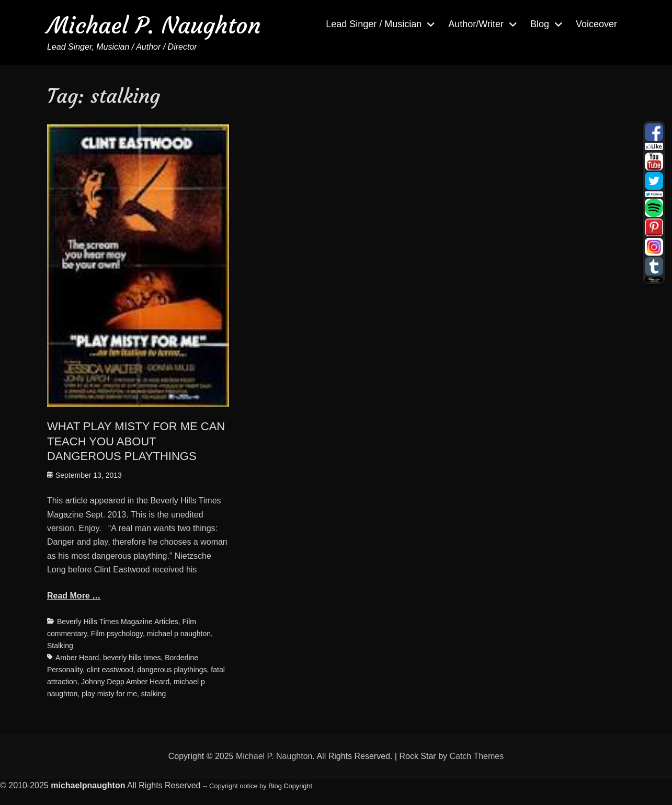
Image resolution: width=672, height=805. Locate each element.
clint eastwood (110, 670)
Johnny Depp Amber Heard (125, 682)
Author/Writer (476, 24)
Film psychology (117, 634)
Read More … (74, 596)
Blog (540, 24)
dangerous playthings (172, 670)
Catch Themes (476, 756)
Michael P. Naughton (154, 25)
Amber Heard (77, 658)
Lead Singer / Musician (374, 24)
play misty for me (109, 694)
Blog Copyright (290, 786)
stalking (153, 694)
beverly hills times (132, 658)
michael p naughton (179, 634)
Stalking (60, 646)
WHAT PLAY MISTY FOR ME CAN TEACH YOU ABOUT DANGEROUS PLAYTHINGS (136, 441)
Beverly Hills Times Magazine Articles (118, 622)
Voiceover (596, 24)
